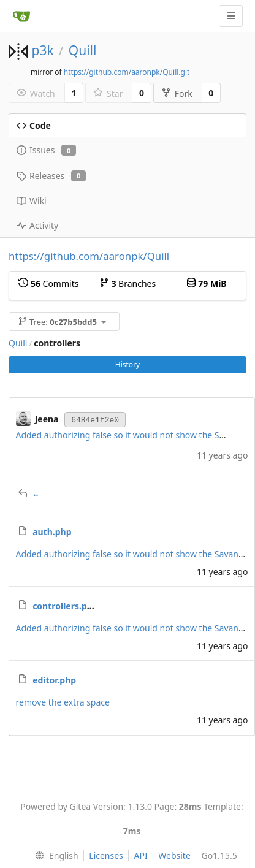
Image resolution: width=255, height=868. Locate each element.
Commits (48, 284)
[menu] (54, 856)
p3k (42, 50)
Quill (83, 50)
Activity (37, 225)
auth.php (52, 532)
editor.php (54, 680)
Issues (46, 150)
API (140, 855)
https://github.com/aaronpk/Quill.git (127, 72)
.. (36, 493)
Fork (177, 93)
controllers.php (65, 606)
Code (34, 125)
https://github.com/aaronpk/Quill (89, 256)
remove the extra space (63, 702)
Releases (51, 176)
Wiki (32, 201)
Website (174, 855)
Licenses (106, 855)
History (128, 364)
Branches (128, 284)
